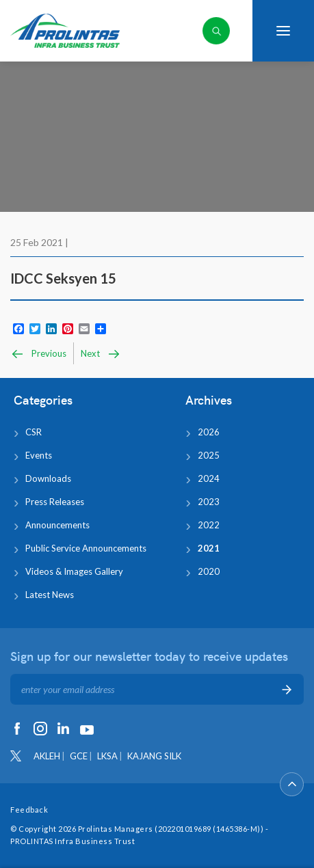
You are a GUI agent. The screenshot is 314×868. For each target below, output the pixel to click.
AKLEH (47, 756)
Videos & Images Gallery (74, 571)
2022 (209, 525)
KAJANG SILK (154, 756)
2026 (209, 432)
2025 (209, 455)
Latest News (50, 595)
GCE (79, 756)
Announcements (57, 525)
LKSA (107, 756)
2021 (209, 548)
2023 (209, 502)
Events (39, 455)
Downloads (48, 478)
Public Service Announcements (86, 548)
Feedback (29, 810)
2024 (209, 478)
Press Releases (55, 502)
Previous (38, 354)
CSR (34, 432)
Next (101, 354)
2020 (209, 571)
